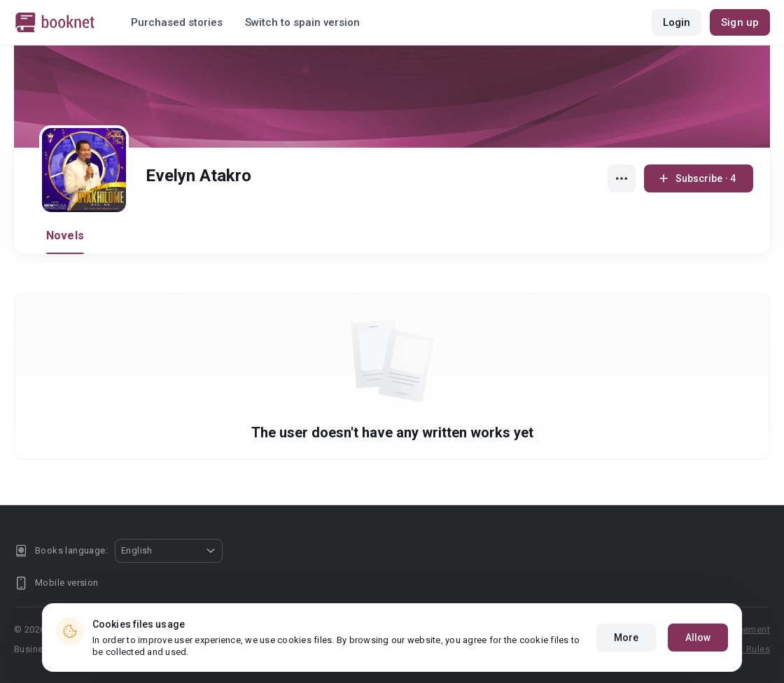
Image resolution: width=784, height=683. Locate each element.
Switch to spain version (302, 22)
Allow (698, 638)
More (626, 638)
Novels (65, 235)
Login (677, 22)
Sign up (740, 22)
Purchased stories (177, 22)
